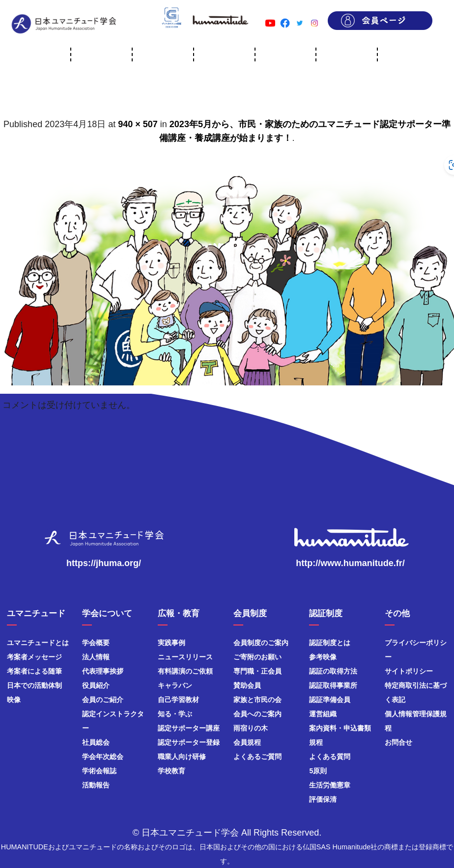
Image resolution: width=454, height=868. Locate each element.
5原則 (318, 771)
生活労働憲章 (330, 785)
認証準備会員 (330, 700)
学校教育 (171, 771)
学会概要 (96, 643)
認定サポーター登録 (189, 742)
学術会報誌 (99, 771)
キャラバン (175, 685)
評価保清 (323, 799)
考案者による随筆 (34, 671)
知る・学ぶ (175, 714)
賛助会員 (247, 685)
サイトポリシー (409, 671)
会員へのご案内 (257, 714)
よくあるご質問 (257, 757)
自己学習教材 (178, 700)
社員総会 (96, 742)
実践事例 (171, 643)
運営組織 (323, 714)
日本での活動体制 (34, 685)
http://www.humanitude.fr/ (350, 563)
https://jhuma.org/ (104, 563)
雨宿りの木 (251, 728)
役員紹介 (96, 685)
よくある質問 (330, 757)
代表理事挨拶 (103, 671)
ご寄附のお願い (257, 657)
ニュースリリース (185, 657)
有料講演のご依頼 (185, 671)
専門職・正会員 (257, 671)
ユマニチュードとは (38, 643)
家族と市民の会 (257, 700)
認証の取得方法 (333, 671)
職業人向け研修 (182, 757)
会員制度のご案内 (261, 643)
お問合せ (398, 742)
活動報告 (96, 785)
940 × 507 (138, 124)
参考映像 (323, 657)
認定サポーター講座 (189, 728)
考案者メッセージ (34, 657)
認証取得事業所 (333, 685)
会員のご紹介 (103, 700)
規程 (316, 742)
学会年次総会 (103, 757)
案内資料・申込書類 (340, 728)
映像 (14, 700)
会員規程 (247, 742)
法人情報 (96, 657)
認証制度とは (330, 643)
